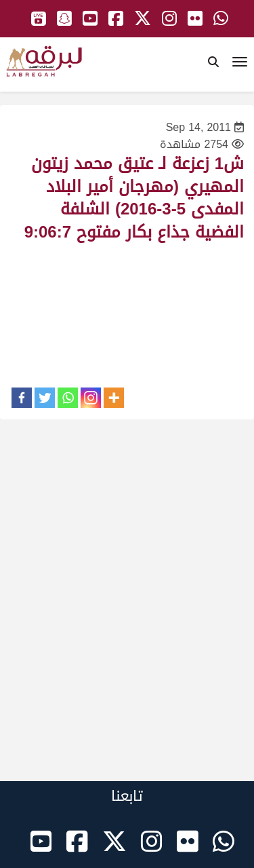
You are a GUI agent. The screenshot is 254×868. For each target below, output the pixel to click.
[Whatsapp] (68, 398)
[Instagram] (91, 398)
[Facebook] (22, 398)
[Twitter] (45, 398)
